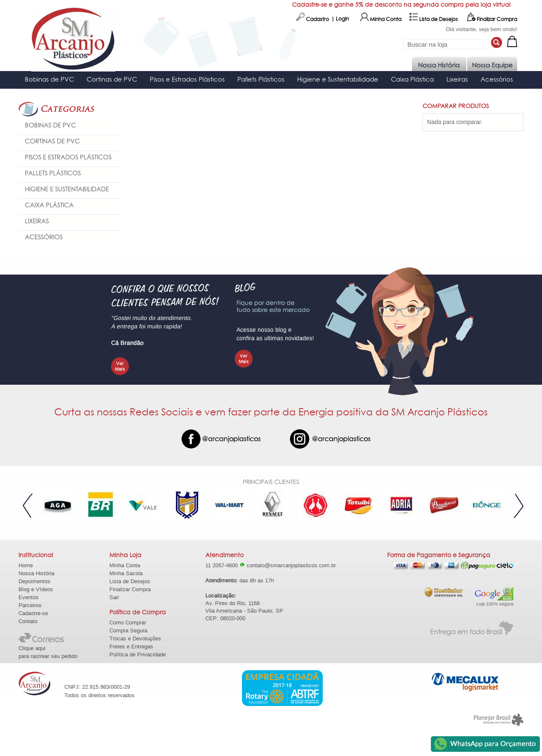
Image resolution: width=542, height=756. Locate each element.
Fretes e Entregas (131, 646)
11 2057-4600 (225, 565)
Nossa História (36, 573)
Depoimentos (35, 581)
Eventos (29, 597)
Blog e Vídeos (36, 589)
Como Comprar (128, 623)
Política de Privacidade (138, 654)
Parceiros (30, 605)
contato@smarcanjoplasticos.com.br (291, 565)
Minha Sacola (126, 573)
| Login (340, 19)
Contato (28, 621)
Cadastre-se (33, 613)
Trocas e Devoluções (135, 638)
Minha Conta (381, 19)
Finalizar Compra (492, 19)
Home (26, 565)
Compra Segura (128, 630)
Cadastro (313, 19)
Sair (114, 597)
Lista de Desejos (434, 19)
